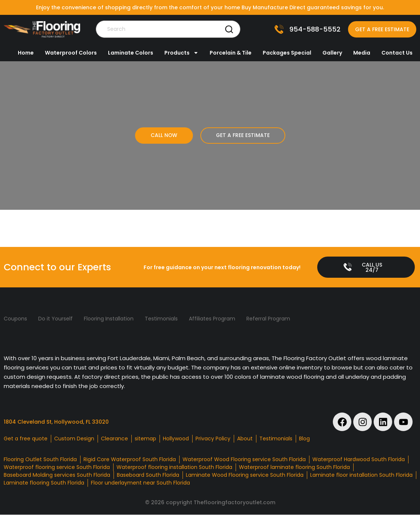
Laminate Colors (131, 53)
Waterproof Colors (71, 53)
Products (181, 53)
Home (26, 53)
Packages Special (287, 53)
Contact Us (397, 53)
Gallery (332, 53)
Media (362, 53)
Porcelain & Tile (231, 53)
